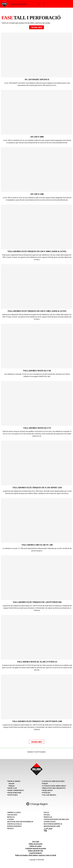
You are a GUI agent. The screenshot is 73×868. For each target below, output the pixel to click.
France (10, 829)
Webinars (12, 786)
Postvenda (13, 795)
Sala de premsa (50, 795)
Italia (46, 812)
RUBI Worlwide (15, 793)
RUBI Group (48, 790)
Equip (45, 784)
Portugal (48, 817)
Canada (11, 819)
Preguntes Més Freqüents (54, 788)
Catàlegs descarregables (54, 786)
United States (50, 822)
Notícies (47, 793)
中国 (45, 831)
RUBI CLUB (12, 788)
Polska (47, 815)
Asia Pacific (12, 815)
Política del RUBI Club (36, 851)
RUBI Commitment (16, 790)
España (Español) (14, 826)
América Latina (14, 812)
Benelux (11, 817)
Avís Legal (36, 841)
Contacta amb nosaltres (54, 781)
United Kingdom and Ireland (56, 819)
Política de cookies (36, 846)
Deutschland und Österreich (20, 822)
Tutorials (11, 784)
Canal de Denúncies (36, 853)
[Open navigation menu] (44, 4)
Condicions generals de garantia (36, 848)
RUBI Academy (14, 781)
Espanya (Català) (14, 824)
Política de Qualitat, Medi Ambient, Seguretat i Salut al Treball (36, 855)
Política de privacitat (36, 844)
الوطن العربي (48, 829)
